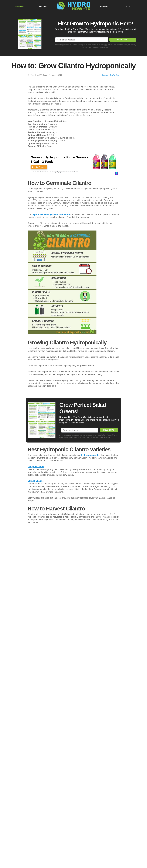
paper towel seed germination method (51, 214)
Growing (105, 75)
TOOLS (127, 6)
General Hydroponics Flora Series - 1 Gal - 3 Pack (59, 159)
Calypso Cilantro (36, 526)
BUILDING (43, 6)
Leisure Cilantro (36, 540)
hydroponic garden (91, 514)
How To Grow (114, 75)
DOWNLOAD (123, 40)
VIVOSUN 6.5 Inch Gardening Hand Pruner (59, 598)
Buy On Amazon (39, 167)
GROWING (104, 6)
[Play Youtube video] (73, 771)
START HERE (20, 6)
